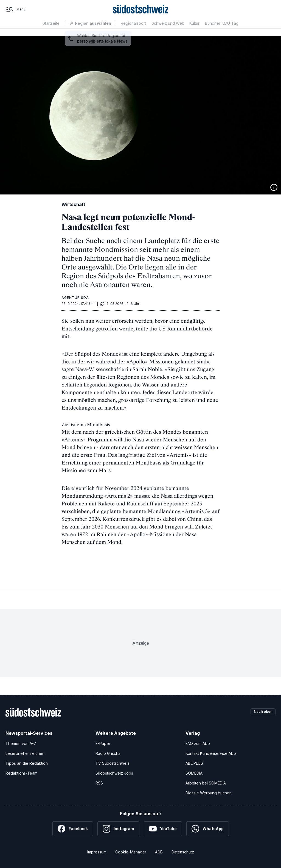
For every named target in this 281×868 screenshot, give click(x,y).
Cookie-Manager (131, 852)
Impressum (97, 852)
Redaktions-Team (21, 773)
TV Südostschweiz (113, 763)
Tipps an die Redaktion (27, 763)
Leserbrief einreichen (25, 753)
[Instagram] (118, 829)
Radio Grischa (108, 753)
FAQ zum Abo (198, 743)
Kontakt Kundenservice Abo (211, 753)
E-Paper (103, 743)
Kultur (194, 31)
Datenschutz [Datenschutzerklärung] (183, 852)
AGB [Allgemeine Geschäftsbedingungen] (159, 852)
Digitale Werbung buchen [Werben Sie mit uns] (209, 793)
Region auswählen (93, 31)
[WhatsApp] (208, 829)
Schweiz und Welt (168, 31)
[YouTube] (163, 829)
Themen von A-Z (21, 743)
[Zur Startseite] (141, 13)
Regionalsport (133, 31)
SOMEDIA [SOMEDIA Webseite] (194, 773)
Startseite (51, 31)
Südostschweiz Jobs (114, 773)
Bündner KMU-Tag (222, 31)
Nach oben (261, 712)
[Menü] (16, 13)
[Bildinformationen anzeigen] (274, 187)
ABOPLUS (194, 763)
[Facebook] (73, 829)
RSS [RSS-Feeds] (99, 783)
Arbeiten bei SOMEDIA (206, 783)
